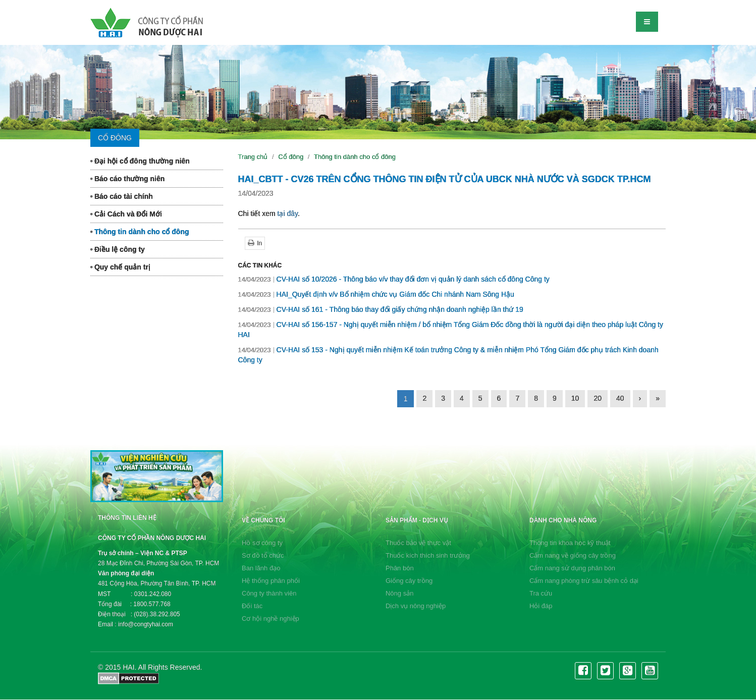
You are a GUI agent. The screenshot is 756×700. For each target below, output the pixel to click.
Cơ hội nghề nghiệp (271, 618)
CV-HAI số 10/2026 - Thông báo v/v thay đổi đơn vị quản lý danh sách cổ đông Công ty (394, 279)
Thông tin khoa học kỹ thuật (570, 543)
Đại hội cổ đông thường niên (140, 161)
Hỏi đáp (541, 606)
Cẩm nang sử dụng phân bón (572, 568)
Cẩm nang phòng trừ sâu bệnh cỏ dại (584, 581)
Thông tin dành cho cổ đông (140, 232)
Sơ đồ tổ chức (263, 555)
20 (598, 398)
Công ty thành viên (269, 593)
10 (575, 398)
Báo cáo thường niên (127, 179)
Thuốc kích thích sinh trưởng (428, 555)
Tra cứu (541, 593)
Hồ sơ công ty (262, 543)
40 (620, 398)
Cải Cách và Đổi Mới (126, 214)
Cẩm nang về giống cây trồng (573, 555)
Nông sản (399, 593)
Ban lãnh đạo (261, 568)
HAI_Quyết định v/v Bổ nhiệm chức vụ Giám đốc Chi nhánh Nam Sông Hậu (376, 294)
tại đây (288, 213)
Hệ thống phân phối (271, 581)
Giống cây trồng (409, 581)
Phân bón (400, 568)
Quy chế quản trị (120, 267)
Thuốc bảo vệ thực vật (418, 543)
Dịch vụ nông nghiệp (416, 606)
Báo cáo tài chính (122, 196)
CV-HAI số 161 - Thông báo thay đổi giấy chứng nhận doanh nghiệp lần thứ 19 (381, 309)
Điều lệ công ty (118, 249)
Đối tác (252, 606)
